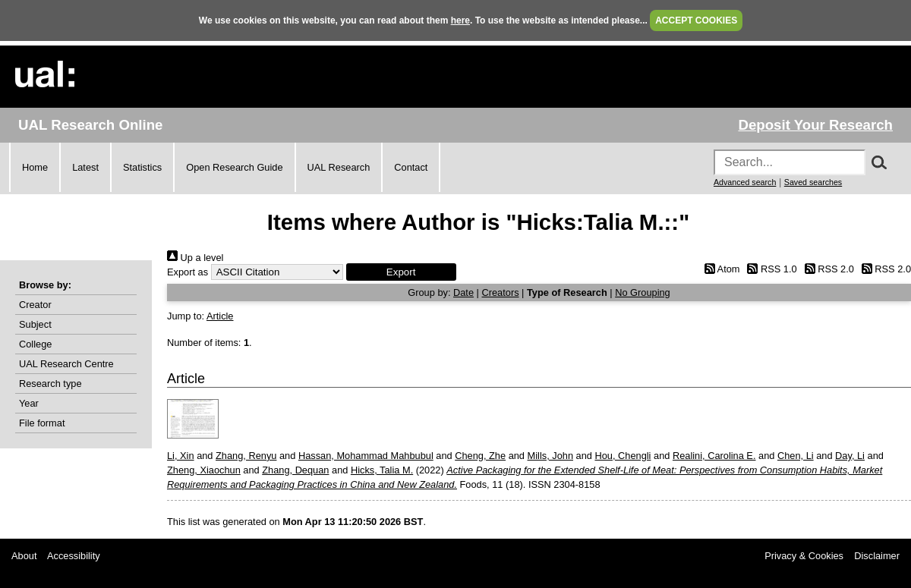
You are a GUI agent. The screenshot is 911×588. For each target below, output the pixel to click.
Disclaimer (877, 556)
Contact (411, 167)
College (35, 344)
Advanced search (745, 182)
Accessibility (74, 556)
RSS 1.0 (770, 269)
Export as (188, 272)
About (24, 556)
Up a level (195, 258)
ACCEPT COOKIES (696, 20)
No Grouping (643, 292)
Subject (35, 324)
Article (220, 316)
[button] (401, 272)
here (460, 20)
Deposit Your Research (815, 125)
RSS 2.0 (827, 269)
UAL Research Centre (66, 364)
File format (42, 423)
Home (35, 167)
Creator (35, 305)
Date (463, 292)
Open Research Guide (234, 167)
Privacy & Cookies (804, 556)
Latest (85, 167)
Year (29, 403)
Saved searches (813, 182)
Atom (719, 269)
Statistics (142, 167)
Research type (50, 384)
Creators (500, 292)
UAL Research (339, 167)
